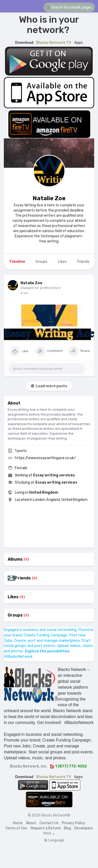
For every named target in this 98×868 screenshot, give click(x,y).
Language (54, 840)
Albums (15, 559)
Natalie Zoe (49, 198)
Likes (13, 597)
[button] (69, 7)
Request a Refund (46, 828)
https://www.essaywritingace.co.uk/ (45, 458)
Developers (84, 828)
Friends (23, 578)
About (31, 823)
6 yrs (24, 293)
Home (18, 823)
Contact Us (49, 823)
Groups (15, 615)
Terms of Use (16, 828)
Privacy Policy (73, 823)
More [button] (49, 833)
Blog (67, 828)
